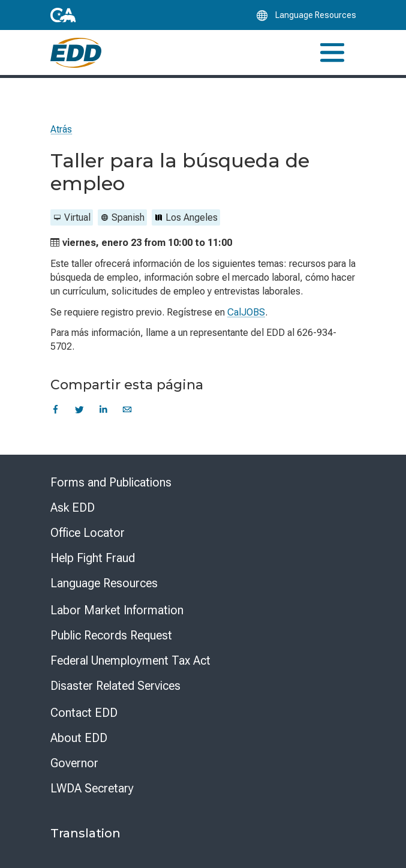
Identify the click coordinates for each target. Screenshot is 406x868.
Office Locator (88, 533)
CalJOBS (246, 312)
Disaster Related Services (115, 686)
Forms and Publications (111, 482)
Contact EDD (84, 713)
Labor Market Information (117, 610)
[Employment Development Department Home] (76, 53)
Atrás (61, 129)
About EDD (79, 738)
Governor (74, 763)
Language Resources (104, 583)
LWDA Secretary (92, 788)
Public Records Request (111, 635)
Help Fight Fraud (93, 558)
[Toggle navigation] (332, 52)
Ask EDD (73, 507)
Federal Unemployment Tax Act (130, 660)
